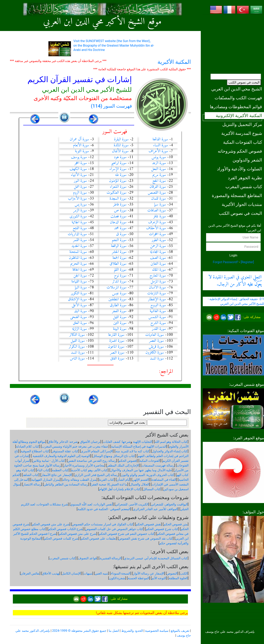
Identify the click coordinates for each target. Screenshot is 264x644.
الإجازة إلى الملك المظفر (123, 465)
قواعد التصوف (87, 558)
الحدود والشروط (132, 631)
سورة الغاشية (158, 311)
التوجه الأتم (159, 578)
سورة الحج (159, 181)
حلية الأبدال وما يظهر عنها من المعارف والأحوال (141, 470)
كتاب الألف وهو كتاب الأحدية (89, 470)
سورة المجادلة (158, 252)
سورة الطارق (118, 305)
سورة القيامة (79, 282)
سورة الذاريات (77, 234)
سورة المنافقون (78, 258)
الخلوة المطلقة (178, 578)
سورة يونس (159, 157)
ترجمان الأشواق (90, 442)
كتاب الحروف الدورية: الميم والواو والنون (148, 475)
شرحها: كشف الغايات (117, 442)
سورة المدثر (119, 282)
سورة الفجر (119, 311)
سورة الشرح (158, 323)
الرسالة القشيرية (110, 558)
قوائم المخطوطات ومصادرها (236, 107)
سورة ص (120, 211)
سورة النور (81, 181)
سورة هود (120, 157)
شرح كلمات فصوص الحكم (61, 538)
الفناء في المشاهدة (164, 480)
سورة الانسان (158, 288)
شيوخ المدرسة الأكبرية (242, 133)
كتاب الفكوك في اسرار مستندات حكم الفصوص (103, 524)
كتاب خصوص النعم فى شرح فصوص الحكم (127, 534)
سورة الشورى (78, 216)
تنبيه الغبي (101, 573)
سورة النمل (81, 187)
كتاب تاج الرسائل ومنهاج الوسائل (114, 456)
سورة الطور (159, 240)
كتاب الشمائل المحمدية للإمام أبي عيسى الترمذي (156, 558)
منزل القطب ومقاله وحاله (79, 480)
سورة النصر (117, 353)
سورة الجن (80, 276)
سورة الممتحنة (78, 252)
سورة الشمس (157, 317)
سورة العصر (157, 341)
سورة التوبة (82, 151)
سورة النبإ (81, 288)
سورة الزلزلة (80, 329)
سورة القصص (157, 193)
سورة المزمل (158, 282)
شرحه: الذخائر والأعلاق (63, 442)
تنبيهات (88, 573)
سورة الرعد (159, 163)
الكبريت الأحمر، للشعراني (132, 504)
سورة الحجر (81, 163)
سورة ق (121, 234)
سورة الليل (120, 317)
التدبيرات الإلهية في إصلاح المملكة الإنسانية (139, 446)
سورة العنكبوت (117, 193)
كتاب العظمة (60, 470)
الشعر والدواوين (247, 160)
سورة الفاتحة (160, 139)
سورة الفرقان (158, 187)
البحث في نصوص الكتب (244, 82)
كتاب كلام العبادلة (28, 446)
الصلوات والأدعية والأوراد (239, 169)
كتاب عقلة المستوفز (65, 451)
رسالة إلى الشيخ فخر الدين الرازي (97, 475)
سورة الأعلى (79, 305)
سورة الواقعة (119, 246)
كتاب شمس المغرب (244, 187)
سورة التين (120, 323)
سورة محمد (120, 228)
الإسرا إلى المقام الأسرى (97, 451)
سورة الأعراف (158, 151)
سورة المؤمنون (118, 181)
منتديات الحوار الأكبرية (242, 204)
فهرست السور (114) (111, 106)
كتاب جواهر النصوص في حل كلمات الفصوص (114, 529)
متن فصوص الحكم (176, 524)
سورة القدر (159, 329)
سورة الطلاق (118, 264)
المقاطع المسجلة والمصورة (237, 195)
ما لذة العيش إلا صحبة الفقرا (109, 484)
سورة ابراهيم (119, 163)
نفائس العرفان (30, 573)
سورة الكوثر (77, 347)
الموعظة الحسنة (138, 578)
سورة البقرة (121, 139)
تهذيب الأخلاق (51, 573)
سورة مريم (159, 175)
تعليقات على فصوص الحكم (98, 538)
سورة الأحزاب (78, 199)
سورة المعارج (158, 276)
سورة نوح (120, 276)
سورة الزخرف (157, 222)
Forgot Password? (226, 262)
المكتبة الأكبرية (174, 62)
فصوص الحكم (128, 461)
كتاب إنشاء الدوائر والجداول (170, 451)
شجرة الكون (117, 578)
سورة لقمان (159, 199)
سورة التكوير (79, 293)
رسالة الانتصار (32, 484)
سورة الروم (80, 193)
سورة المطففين (117, 299)
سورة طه (121, 175)
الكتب (184, 573)
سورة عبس (119, 293)
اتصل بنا (114, 631)
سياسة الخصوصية (157, 631)
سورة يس (81, 205)
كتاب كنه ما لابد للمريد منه (132, 451)
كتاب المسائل (152, 489)
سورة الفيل (78, 341)
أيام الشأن (123, 480)
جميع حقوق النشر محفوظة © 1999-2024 (79, 631)
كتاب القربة (107, 480)
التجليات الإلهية (143, 442)
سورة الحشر (119, 252)
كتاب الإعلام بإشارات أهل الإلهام (120, 489)
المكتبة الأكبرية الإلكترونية (239, 115)
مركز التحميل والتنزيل (242, 124)
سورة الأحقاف (156, 228)
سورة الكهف (78, 169)
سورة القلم (120, 270)
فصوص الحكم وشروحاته (240, 151)
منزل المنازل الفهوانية (46, 480)
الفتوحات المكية (150, 461)
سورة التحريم (79, 264)
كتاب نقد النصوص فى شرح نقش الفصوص (146, 538)
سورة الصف (158, 258)
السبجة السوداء (121, 573)
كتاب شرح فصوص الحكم (162, 529)
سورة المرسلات (116, 288)
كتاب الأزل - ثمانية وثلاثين (49, 461)
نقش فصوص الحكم (148, 524)
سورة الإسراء (118, 169)
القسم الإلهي (140, 480)
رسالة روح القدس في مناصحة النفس (92, 461)
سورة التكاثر (77, 335)
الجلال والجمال (140, 484)
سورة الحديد (79, 246)
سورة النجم (119, 240)
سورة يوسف (79, 157)
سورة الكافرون (155, 353)
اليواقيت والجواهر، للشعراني (169, 504)
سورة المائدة (121, 145)
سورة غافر (160, 216)
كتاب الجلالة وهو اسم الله (171, 442)
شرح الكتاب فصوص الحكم (66, 529)
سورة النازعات (157, 293)
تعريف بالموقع (180, 631)
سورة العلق (80, 323)
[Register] (247, 262)
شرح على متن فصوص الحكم (51, 524)
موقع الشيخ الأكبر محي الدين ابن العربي (102, 22)
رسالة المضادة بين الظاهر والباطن (66, 484)
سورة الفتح (80, 228)
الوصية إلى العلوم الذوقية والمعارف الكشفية (61, 456)
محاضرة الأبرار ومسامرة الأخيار (84, 465)
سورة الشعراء (118, 187)
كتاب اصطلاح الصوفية (35, 451)
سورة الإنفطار (157, 299)
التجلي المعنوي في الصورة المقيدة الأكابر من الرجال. (235, 281)
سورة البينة (120, 329)
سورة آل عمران (79, 139)
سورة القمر (80, 240)
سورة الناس (77, 359)
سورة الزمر (80, 211)
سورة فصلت (118, 216)
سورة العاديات (155, 335)
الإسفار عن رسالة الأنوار (149, 573)
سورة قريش (156, 347)
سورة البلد (81, 311)
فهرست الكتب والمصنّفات (238, 98)
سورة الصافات (157, 211)
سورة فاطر (120, 205)
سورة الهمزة (117, 341)
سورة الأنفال (120, 151)
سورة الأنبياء (79, 175)
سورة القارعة (116, 335)
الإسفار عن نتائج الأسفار (57, 475)
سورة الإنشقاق (78, 299)
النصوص (172, 573)
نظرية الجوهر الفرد (245, 178)
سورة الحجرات (158, 234)
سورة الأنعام (81, 145)
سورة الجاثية (79, 222)
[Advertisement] (233, 42)
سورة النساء (161, 145)
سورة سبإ (160, 205)
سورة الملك (159, 270)
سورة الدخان (118, 222)
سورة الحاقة (80, 270)
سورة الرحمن (158, 246)
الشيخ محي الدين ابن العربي (237, 89)
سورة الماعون (116, 347)
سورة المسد (78, 353)
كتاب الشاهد (31, 475)
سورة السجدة (118, 199)
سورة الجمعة (120, 258)
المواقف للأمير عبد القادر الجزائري (155, 509)
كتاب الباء (43, 470)
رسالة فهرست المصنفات (158, 465)
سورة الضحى (79, 317)
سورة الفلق (117, 359)
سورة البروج (158, 305)
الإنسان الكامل (71, 573)
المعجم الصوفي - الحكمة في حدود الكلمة (104, 509)
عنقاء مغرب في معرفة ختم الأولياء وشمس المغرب (75, 446)
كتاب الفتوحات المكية (243, 142)
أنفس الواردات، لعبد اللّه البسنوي (92, 504)
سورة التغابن (158, 264)
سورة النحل (159, 169)
